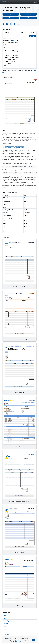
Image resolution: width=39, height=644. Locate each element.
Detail (11, 18)
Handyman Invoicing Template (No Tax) (14, 146)
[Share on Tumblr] (18, 24)
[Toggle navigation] (35, 2)
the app (14, 40)
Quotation (6, 632)
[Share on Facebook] (3, 24)
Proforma (6, 624)
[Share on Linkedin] (14, 24)
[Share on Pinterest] (36, 80)
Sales (5, 615)
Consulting (6, 621)
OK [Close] (34, 640)
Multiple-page (7, 635)
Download (11, 14)
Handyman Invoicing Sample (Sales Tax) (14, 148)
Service (26, 198)
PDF (28, 18)
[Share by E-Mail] (11, 24)
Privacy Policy (18, 642)
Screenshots (28, 14)
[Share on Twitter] (7, 24)
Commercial (7, 629)
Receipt (5, 626)
